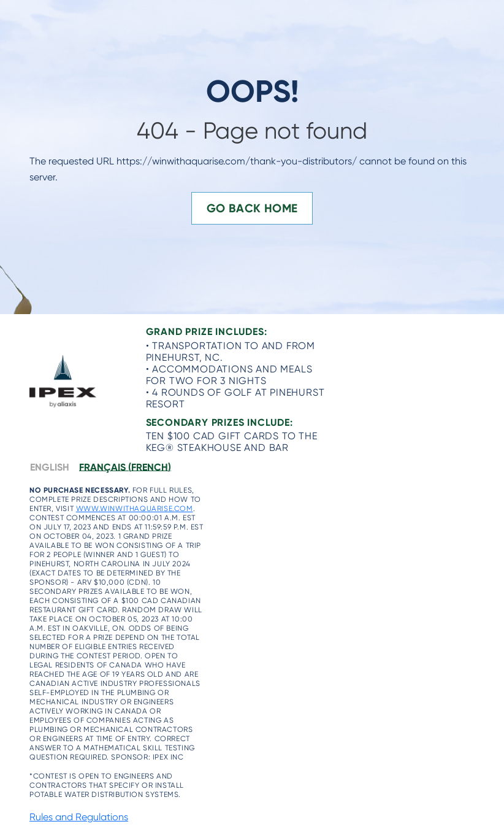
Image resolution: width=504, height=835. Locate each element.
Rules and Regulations (79, 817)
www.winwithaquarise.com (135, 509)
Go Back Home (252, 208)
